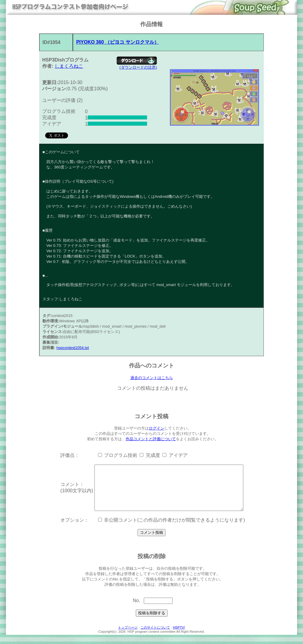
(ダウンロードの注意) (138, 67)
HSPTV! (179, 637)
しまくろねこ (69, 66)
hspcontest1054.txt (73, 348)
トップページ (128, 637)
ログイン (157, 428)
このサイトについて (155, 637)
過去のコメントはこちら (152, 378)
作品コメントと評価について (151, 439)
